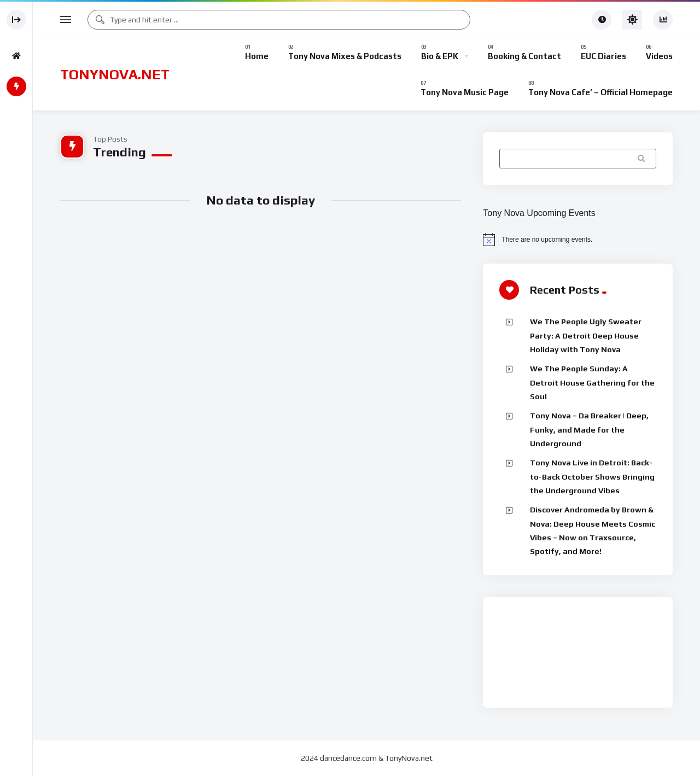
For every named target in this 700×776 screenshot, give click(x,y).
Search (643, 159)
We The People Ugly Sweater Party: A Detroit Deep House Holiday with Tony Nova (586, 336)
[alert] (578, 240)
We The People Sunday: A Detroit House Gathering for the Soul (592, 383)
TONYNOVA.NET (115, 74)
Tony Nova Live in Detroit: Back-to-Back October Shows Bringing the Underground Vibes (592, 477)
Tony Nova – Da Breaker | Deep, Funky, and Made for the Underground (589, 430)
